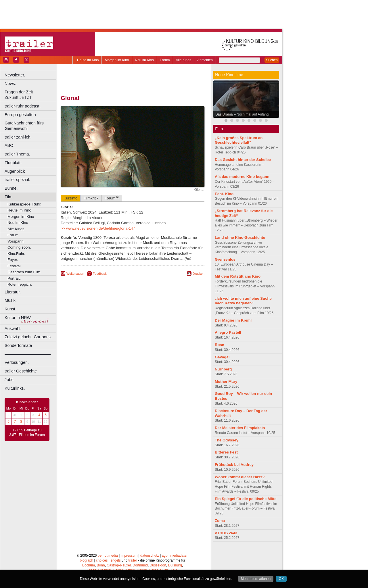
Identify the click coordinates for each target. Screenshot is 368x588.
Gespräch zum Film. (24, 272)
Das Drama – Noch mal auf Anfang (242, 114)
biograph (86, 560)
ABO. (9, 145)
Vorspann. (16, 241)
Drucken (199, 274)
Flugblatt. (13, 163)
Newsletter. (15, 75)
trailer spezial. (17, 180)
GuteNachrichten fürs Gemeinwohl (24, 126)
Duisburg (175, 565)
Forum (165, 60)
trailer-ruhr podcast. (23, 106)
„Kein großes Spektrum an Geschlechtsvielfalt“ (239, 140)
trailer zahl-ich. (18, 137)
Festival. (15, 266)
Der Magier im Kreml (233, 320)
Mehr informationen (256, 579)
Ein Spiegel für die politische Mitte (246, 499)
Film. (9, 197)
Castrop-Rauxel (119, 565)
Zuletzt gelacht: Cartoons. (28, 337)
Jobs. (9, 380)
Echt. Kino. (225, 194)
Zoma (220, 521)
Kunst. (10, 309)
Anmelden (205, 60)
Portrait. (14, 278)
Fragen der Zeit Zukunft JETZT (31, 95)
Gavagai (222, 357)
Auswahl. (13, 328)
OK (281, 579)
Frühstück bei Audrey (234, 465)
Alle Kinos (184, 60)
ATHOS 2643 (226, 533)
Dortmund (140, 565)
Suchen (272, 60)
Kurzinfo (70, 198)
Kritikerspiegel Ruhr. (24, 204)
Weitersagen (75, 274)
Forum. (14, 235)
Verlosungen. (17, 362)
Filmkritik (91, 198)
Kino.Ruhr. (16, 254)
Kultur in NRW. (18, 318)
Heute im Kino (88, 60)
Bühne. (11, 188)
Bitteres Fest (226, 452)
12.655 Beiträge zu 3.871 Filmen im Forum (27, 433)
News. (10, 84)
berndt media (108, 556)
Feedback (100, 274)
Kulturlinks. (15, 388)
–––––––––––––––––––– (28, 354)
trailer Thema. (17, 154)
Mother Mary (226, 382)
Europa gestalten (20, 115)
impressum (129, 556)
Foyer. (13, 260)
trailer (133, 560)
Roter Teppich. (20, 284)
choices (102, 560)
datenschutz (150, 556)
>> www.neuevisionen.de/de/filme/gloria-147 (98, 228)
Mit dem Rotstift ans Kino (238, 276)
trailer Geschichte (21, 371)
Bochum (89, 565)
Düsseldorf (158, 565)
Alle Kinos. (16, 229)
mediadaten (179, 556)
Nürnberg (223, 369)
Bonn (101, 565)
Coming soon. (19, 247)
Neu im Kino (144, 60)
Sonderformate (18, 345)
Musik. (11, 300)
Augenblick (15, 171)
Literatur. (13, 292)
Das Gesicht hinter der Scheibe (243, 160)
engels (115, 560)
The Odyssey (227, 440)
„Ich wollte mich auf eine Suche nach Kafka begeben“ (243, 301)
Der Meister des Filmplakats (240, 428)
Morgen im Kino (117, 60)
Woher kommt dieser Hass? (240, 477)
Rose (219, 345)
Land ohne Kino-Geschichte (240, 238)
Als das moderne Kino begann (242, 177)
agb (165, 556)
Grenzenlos (225, 259)
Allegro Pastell (228, 332)
